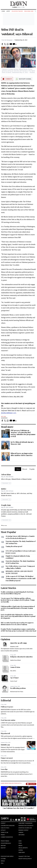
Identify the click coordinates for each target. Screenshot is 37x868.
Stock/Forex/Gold (6, 843)
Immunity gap (5, 745)
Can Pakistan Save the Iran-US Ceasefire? (19, 808)
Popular (32, 469)
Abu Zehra (13, 671)
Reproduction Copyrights (26, 826)
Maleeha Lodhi (14, 647)
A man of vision (15, 667)
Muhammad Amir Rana (17, 692)
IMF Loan (4, 417)
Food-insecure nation (8, 720)
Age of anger (15, 678)
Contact (3, 823)
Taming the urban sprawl (14, 546)
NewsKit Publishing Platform (25, 859)
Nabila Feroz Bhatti (16, 660)
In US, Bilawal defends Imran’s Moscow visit (22, 443)
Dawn (20, 841)
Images (20, 846)
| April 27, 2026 (19, 7)
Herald (3, 861)
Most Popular (8, 532)
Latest (8, 11)
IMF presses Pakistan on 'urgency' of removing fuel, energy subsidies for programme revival (23, 433)
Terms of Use (4, 832)
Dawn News (22, 852)
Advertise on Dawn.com (25, 828)
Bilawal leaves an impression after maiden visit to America (22, 454)
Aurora (21, 850)
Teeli (2, 863)
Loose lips (4, 769)
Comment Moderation (7, 837)
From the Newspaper (7, 40)
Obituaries (22, 835)
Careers (21, 832)
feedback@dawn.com (9, 413)
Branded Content (23, 830)
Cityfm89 (3, 859)
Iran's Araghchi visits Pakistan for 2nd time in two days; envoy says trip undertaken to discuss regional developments (18, 616)
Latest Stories (8, 588)
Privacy (3, 835)
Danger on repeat (7, 758)
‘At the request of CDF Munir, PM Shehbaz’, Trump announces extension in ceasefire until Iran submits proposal (20, 578)
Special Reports (23, 848)
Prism (20, 843)
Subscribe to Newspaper (25, 823)
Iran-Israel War (29, 11)
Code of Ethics (5, 828)
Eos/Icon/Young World (7, 856)
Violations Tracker (17, 11)
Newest (25, 469)
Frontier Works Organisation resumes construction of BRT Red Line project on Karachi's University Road (18, 630)
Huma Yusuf (14, 681)
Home (3, 11)
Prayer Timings (5, 841)
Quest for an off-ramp (18, 643)
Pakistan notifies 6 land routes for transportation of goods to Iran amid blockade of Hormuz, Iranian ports (18, 608)
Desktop (3, 848)
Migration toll (5, 733)
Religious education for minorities (22, 657)
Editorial (6, 700)
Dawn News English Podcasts (11, 783)
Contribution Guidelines (8, 826)
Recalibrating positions (18, 688)
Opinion (5, 639)
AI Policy (3, 830)
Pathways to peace (7, 707)
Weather (3, 846)
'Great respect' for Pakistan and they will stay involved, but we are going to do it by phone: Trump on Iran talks (18, 600)
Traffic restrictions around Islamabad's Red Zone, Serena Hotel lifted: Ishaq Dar (17, 593)
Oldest (18, 469)
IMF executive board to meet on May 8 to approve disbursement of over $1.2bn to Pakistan (17, 624)
